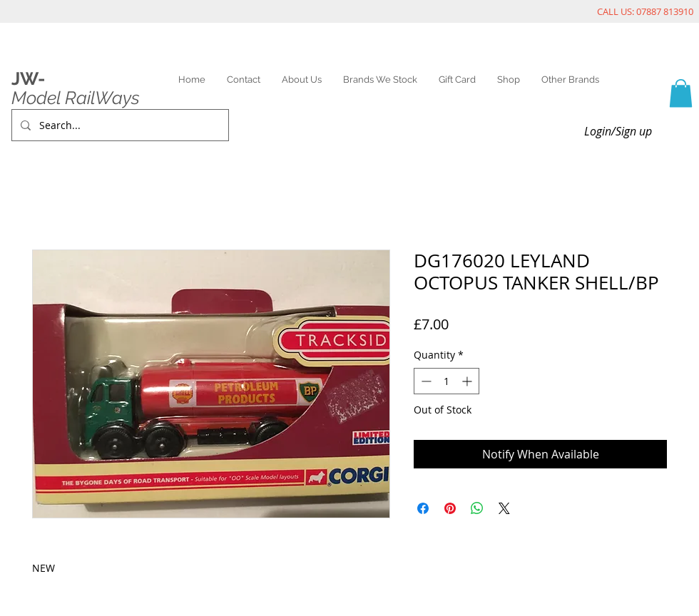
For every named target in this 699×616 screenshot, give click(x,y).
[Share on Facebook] (423, 508)
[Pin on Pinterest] (450, 508)
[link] (681, 93)
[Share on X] (504, 508)
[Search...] (119, 125)
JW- (28, 78)
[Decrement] (425, 381)
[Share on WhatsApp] (477, 508)
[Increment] (468, 381)
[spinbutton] (447, 381)
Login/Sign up (618, 131)
